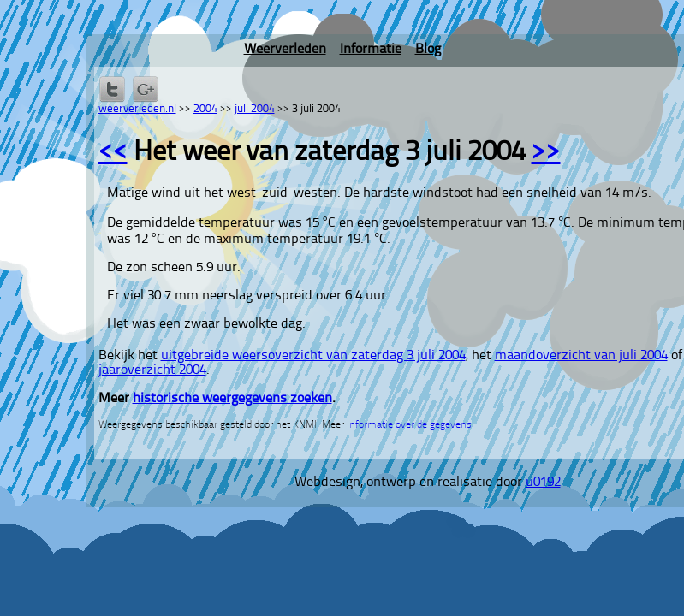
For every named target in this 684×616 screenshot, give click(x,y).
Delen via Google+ (146, 89)
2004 (205, 109)
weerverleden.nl (137, 109)
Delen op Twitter (112, 89)
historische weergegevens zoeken (232, 399)
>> (546, 153)
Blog (428, 50)
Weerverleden (285, 50)
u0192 (543, 483)
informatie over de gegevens (409, 425)
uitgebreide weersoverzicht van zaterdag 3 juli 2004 (313, 356)
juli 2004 (255, 109)
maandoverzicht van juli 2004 (581, 356)
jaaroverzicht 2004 (152, 370)
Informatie (371, 50)
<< (113, 153)
